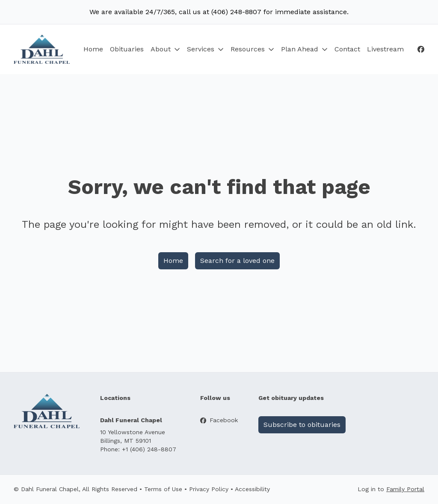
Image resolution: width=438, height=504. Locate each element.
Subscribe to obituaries (302, 425)
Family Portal (405, 489)
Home (93, 49)
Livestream (385, 49)
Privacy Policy (209, 489)
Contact (347, 49)
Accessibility (252, 489)
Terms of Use (163, 489)
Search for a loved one (237, 261)
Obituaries (127, 49)
